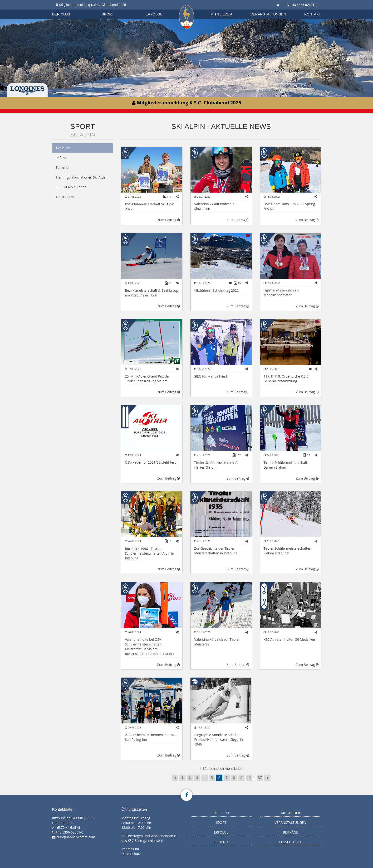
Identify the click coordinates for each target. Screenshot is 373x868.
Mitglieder (221, 14)
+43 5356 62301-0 (304, 5)
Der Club (61, 14)
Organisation (66, 9)
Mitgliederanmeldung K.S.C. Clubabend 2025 (91, 5)
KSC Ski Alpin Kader (71, 187)
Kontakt (313, 14)
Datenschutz (131, 854)
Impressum (130, 849)
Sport (108, 14)
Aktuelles (63, 148)
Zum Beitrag (169, 220)
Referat (61, 158)
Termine (62, 167)
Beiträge (290, 832)
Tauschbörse (66, 197)
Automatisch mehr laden (223, 769)
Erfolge (154, 14)
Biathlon (65, 9)
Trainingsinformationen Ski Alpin (81, 177)
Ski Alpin (83, 135)
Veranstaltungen (268, 14)
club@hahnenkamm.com (76, 837)
